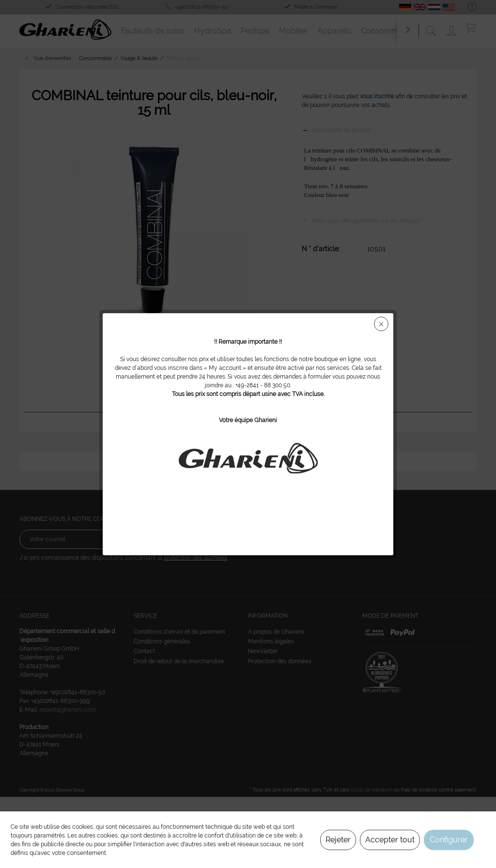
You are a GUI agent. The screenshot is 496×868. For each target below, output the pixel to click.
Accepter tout (390, 840)
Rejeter (338, 840)
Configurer (449, 840)
